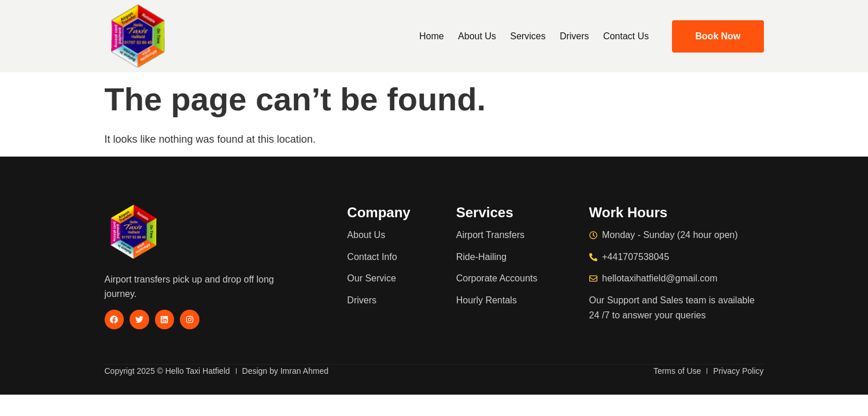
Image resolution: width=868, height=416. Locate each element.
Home (433, 36)
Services (528, 36)
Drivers (575, 36)
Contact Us (626, 36)
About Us (478, 36)
